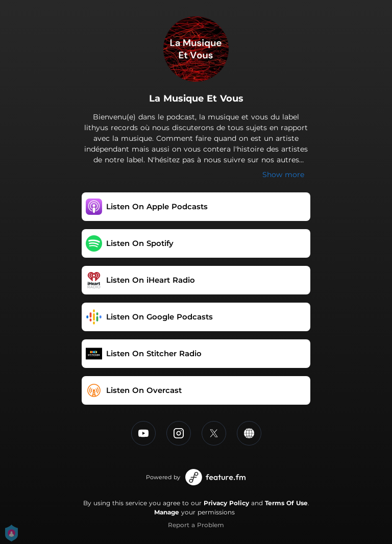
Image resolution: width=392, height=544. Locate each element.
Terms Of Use (286, 503)
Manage (167, 512)
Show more (283, 175)
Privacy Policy (226, 503)
